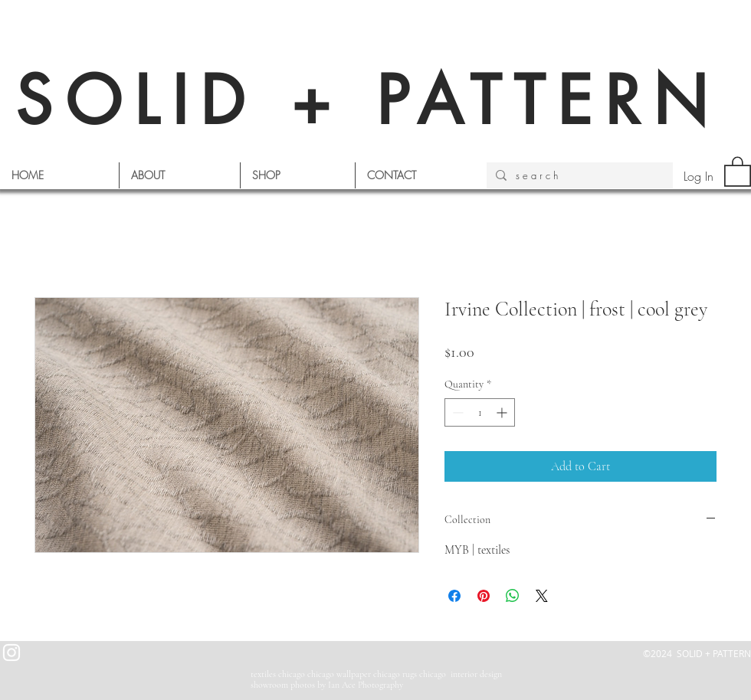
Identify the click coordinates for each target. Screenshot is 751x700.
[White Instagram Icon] (11, 653)
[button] (738, 171)
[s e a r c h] (578, 175)
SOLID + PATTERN (368, 101)
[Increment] (503, 412)
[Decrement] (456, 412)
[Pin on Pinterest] (484, 596)
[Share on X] (542, 596)
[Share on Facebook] (454, 596)
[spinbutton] (480, 412)
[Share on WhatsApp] (513, 596)
